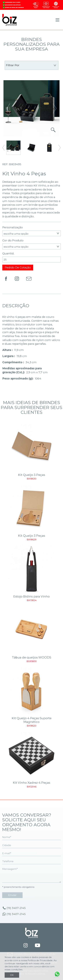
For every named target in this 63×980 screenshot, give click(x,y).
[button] (55, 108)
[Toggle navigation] (57, 20)
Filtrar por (13, 65)
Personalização (13, 227)
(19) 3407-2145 (16, 908)
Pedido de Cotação (18, 267)
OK (12, 975)
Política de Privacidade (40, 960)
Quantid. (8, 253)
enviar (12, 895)
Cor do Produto (13, 240)
